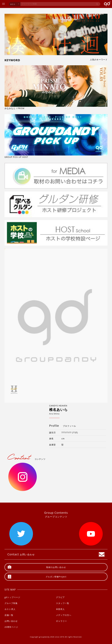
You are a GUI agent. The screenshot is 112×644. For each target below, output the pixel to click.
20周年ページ (11, 627)
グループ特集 (11, 603)
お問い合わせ (11, 621)
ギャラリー (61, 621)
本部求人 (60, 609)
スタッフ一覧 (63, 603)
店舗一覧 (9, 615)
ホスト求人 (10, 609)
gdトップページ (12, 597)
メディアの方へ (64, 615)
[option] (56, 326)
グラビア (60, 597)
